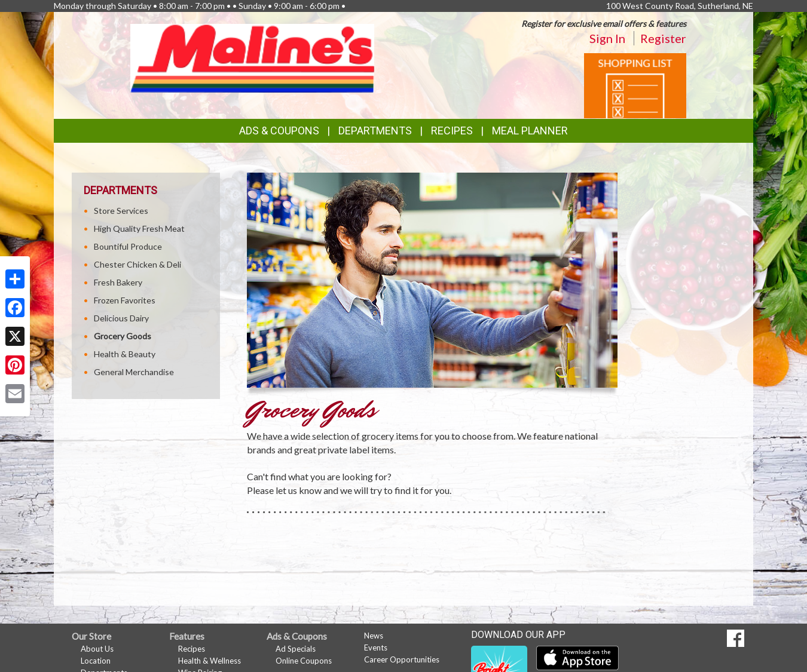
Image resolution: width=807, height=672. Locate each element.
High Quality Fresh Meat (139, 228)
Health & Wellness (210, 661)
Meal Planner (530, 131)
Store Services (121, 211)
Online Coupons (304, 661)
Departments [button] (375, 131)
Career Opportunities (402, 659)
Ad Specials (296, 649)
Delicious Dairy (121, 318)
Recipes (452, 131)
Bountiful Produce (128, 246)
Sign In (607, 38)
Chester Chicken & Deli (137, 264)
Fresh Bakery (118, 282)
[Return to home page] (252, 57)
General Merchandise (134, 372)
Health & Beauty (125, 354)
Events (376, 648)
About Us (97, 649)
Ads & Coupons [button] (279, 131)
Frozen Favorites (125, 300)
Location (96, 661)
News (374, 636)
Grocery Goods (123, 336)
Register (663, 38)
